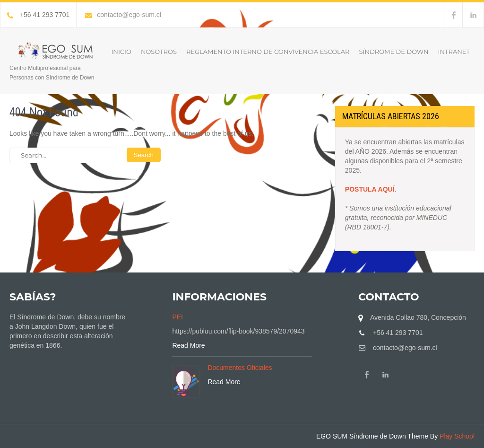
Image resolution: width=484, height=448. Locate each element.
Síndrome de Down (394, 52)
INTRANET (454, 52)
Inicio (121, 52)
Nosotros (159, 52)
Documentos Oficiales (240, 368)
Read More (188, 345)
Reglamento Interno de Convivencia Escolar (268, 52)
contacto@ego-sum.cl (123, 15)
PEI (177, 317)
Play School (457, 436)
